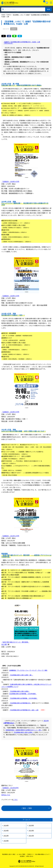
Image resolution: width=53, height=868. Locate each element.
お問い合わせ (30, 856)
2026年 (6, 825)
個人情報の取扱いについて (42, 854)
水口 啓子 (4, 644)
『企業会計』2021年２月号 (10, 536)
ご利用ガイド (30, 854)
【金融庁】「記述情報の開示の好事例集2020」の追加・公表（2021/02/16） (22, 43)
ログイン (39, 3)
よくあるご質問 (21, 854)
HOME (3, 15)
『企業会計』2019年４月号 (10, 412)
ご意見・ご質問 (26, 808)
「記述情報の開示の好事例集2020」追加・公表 (24, 710)
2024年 (6, 831)
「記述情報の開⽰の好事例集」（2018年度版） (23, 694)
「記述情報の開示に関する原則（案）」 (21, 675)
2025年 (32, 825)
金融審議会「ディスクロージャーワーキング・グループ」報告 (28, 670)
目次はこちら (6, 795)
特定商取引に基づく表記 (9, 854)
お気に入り (47, 3)
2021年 (32, 836)
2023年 (32, 831)
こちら (15, 800)
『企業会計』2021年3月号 (10, 788)
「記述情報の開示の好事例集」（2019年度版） (23, 698)
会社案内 (22, 856)
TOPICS (9, 15)
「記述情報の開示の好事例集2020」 (20, 703)
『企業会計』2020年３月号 (10, 296)
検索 (48, 9)
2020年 (6, 841)
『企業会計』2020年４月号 (10, 182)
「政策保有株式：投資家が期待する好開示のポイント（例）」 (24, 730)
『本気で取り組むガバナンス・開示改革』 (15, 642)
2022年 (6, 836)
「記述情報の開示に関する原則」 (19, 691)
